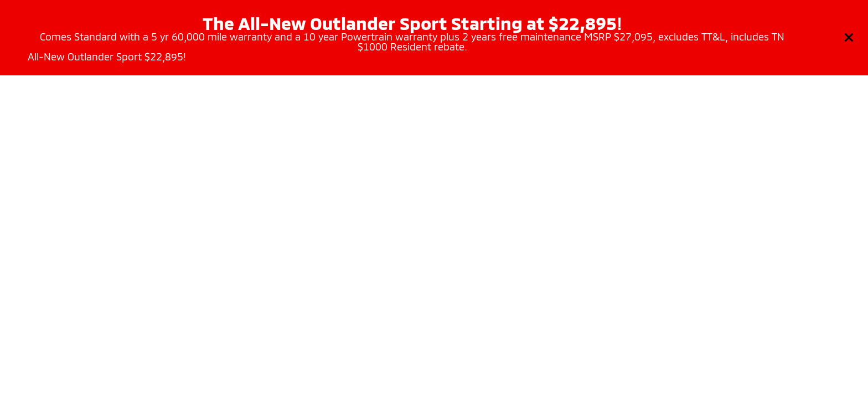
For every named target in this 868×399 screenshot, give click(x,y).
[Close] (849, 38)
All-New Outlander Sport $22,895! (107, 57)
